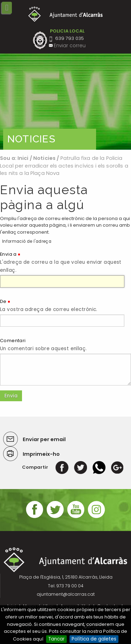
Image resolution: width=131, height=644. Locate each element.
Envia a (8, 254)
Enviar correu (70, 46)
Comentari (13, 341)
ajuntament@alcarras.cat (66, 594)
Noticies (44, 158)
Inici (23, 158)
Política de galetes (94, 639)
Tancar (56, 639)
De (3, 301)
